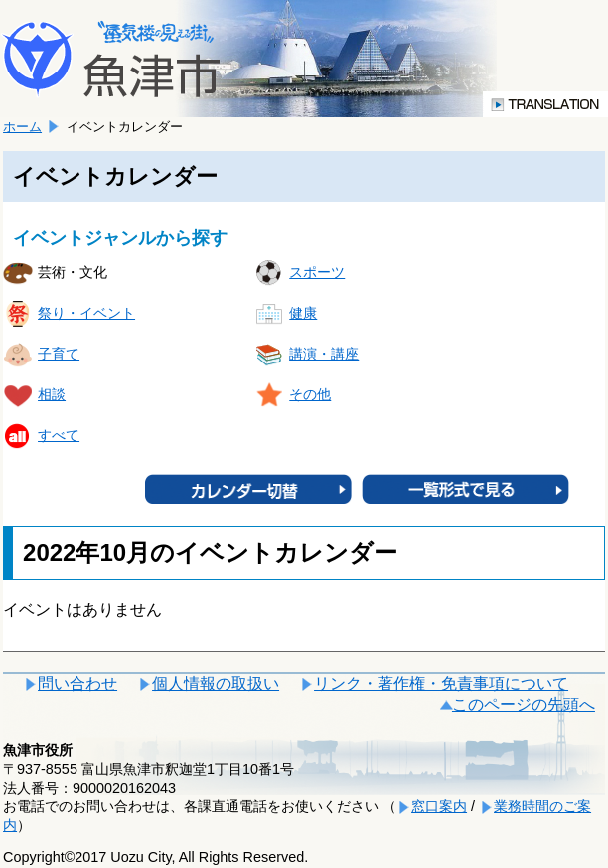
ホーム (22, 127)
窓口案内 (439, 806)
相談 (52, 394)
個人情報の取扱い (216, 684)
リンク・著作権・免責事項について (441, 684)
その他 (310, 394)
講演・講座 (324, 354)
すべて (59, 435)
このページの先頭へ (524, 705)
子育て (59, 354)
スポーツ (317, 272)
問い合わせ (77, 684)
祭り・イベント (86, 313)
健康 (303, 313)
